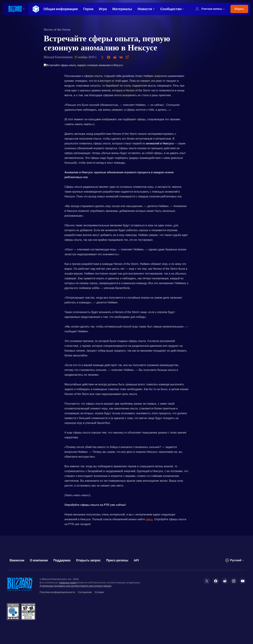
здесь (149, 519)
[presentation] (16, 9)
